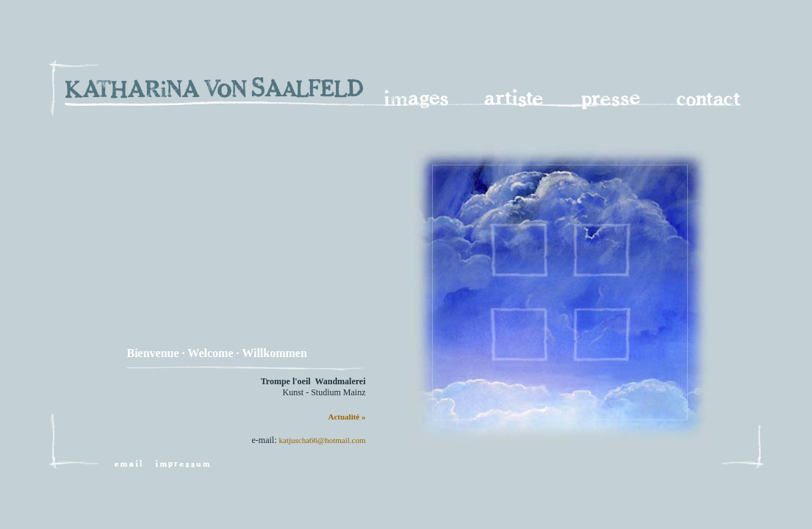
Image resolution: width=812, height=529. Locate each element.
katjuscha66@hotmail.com (323, 440)
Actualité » (346, 417)
